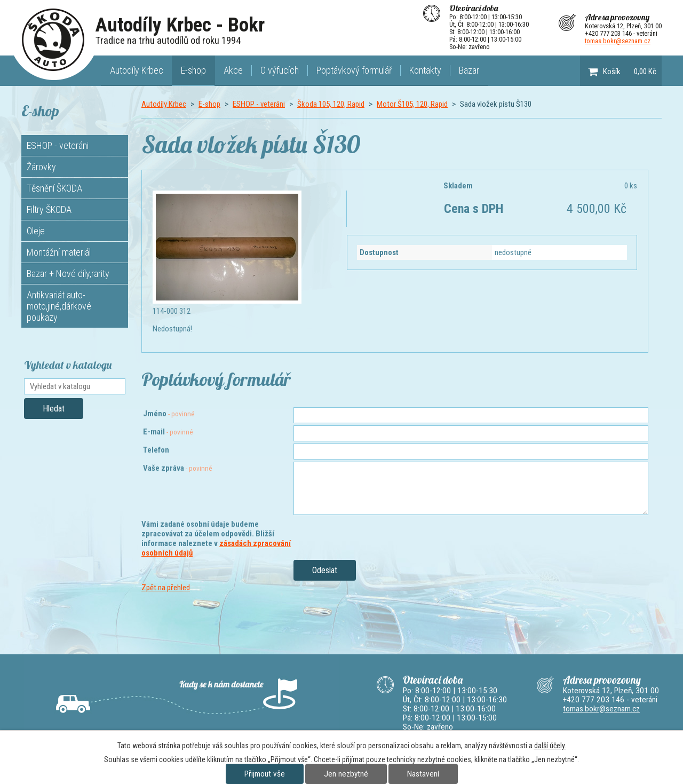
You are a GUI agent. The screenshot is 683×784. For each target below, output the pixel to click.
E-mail (168, 432)
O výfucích (280, 70)
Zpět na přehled (166, 588)
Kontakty (425, 70)
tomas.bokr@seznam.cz (618, 41)
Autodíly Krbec (137, 70)
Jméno (169, 414)
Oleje (36, 231)
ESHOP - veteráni (259, 104)
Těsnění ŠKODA (54, 188)
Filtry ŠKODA (49, 209)
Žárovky (41, 167)
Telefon (156, 450)
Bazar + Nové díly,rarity (68, 274)
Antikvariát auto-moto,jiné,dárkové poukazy (59, 306)
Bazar (469, 70)
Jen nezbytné (346, 774)
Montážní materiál (59, 252)
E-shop (193, 70)
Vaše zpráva (178, 468)
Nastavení (423, 774)
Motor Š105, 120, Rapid (412, 104)
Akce (233, 70)
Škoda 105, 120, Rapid (331, 104)
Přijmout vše (265, 774)
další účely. (550, 746)
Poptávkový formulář (354, 70)
